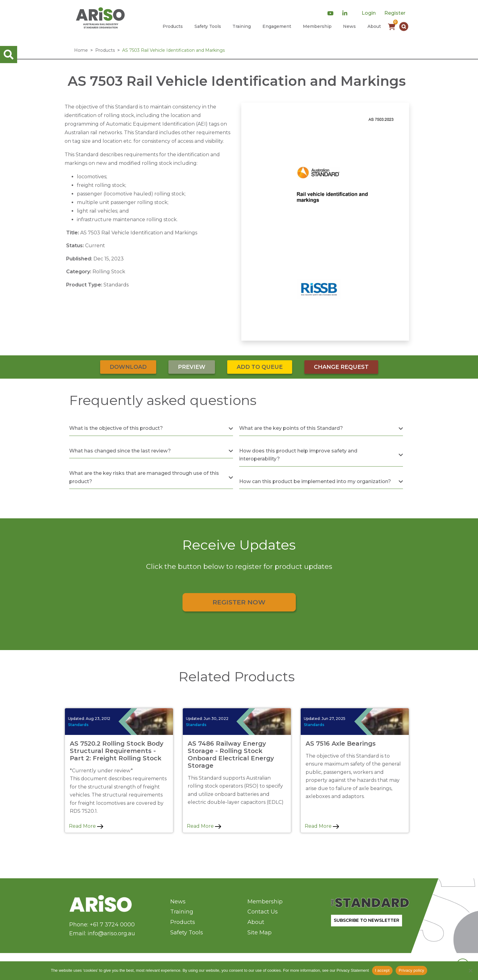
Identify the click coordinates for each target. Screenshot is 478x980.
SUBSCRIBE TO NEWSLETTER (367, 920)
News (349, 26)
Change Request (341, 367)
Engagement (277, 26)
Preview (192, 367)
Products (173, 26)
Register (395, 13)
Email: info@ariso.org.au (102, 933)
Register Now (239, 602)
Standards (78, 725)
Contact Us (263, 912)
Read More (86, 826)
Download (128, 367)
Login (369, 13)
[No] (470, 971)
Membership (317, 26)
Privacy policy (411, 970)
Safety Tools (208, 26)
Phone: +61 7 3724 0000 (102, 925)
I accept (382, 970)
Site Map (260, 933)
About (374, 26)
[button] (404, 26)
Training (242, 26)
